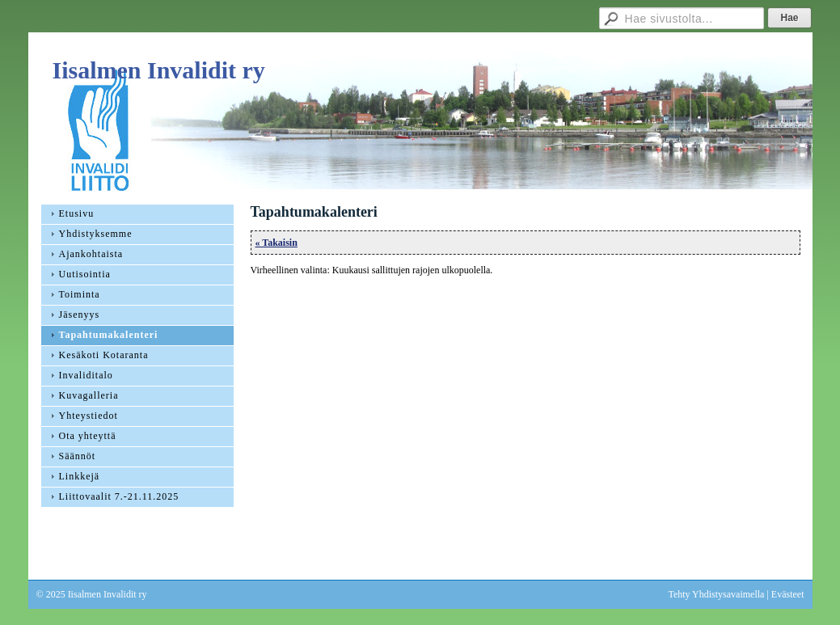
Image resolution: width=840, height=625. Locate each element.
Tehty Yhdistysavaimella (716, 594)
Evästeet (788, 594)
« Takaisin (276, 243)
